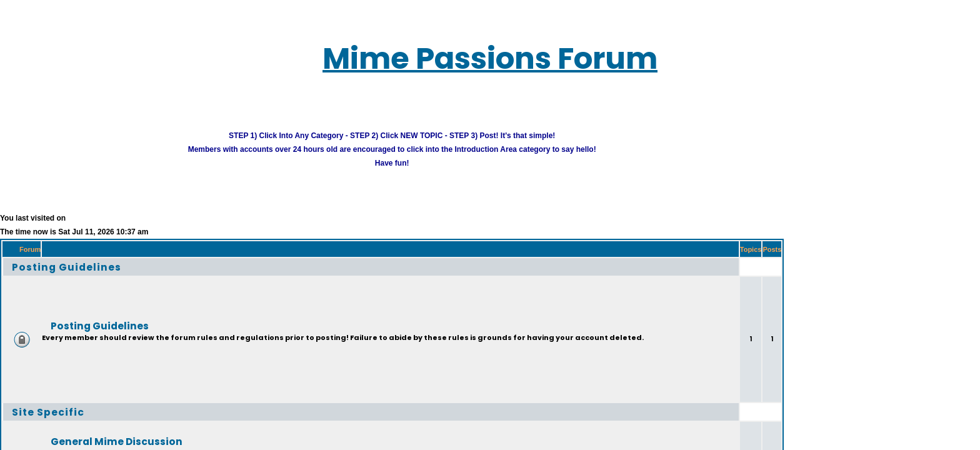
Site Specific (33, 395)
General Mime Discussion (90, 425)
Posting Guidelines (48, 250)
